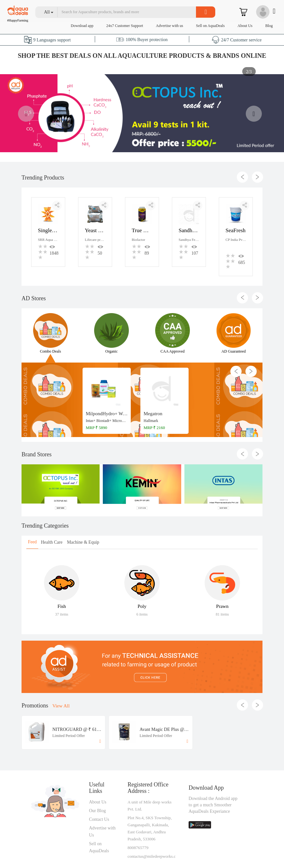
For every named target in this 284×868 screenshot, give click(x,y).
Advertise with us (169, 26)
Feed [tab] (32, 542)
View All (61, 706)
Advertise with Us (102, 832)
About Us (245, 26)
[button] (49, 12)
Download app (82, 26)
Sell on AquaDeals (210, 26)
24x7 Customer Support (125, 26)
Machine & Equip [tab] (83, 542)
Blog (269, 26)
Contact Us (99, 819)
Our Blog (98, 811)
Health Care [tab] (52, 542)
